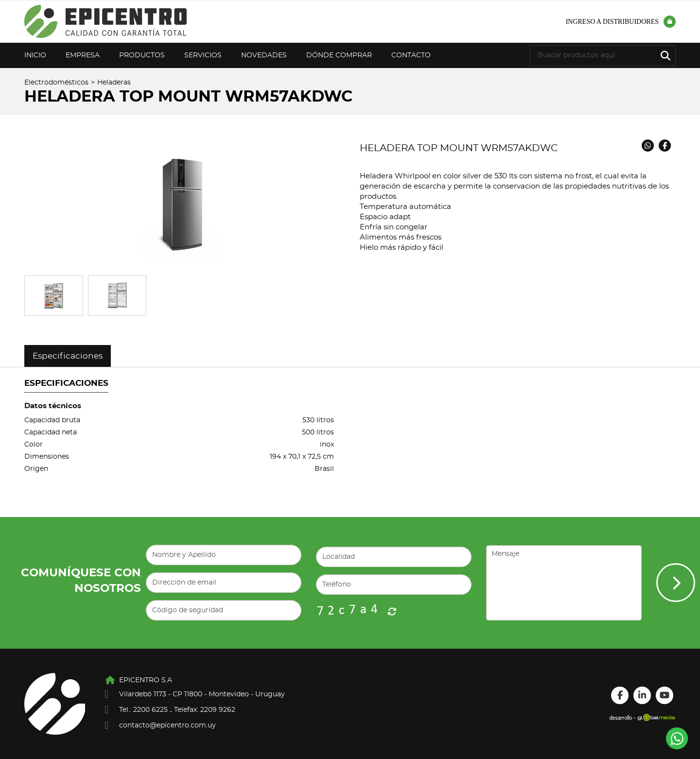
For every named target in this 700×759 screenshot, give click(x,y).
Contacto (411, 55)
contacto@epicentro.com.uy (167, 725)
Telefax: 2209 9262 (205, 710)
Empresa (83, 55)
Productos (142, 55)
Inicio (35, 55)
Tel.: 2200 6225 (143, 710)
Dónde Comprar (339, 55)
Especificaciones (68, 356)
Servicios (203, 55)
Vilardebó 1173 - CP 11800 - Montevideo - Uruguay (202, 694)
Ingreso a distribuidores (621, 22)
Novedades (264, 55)
